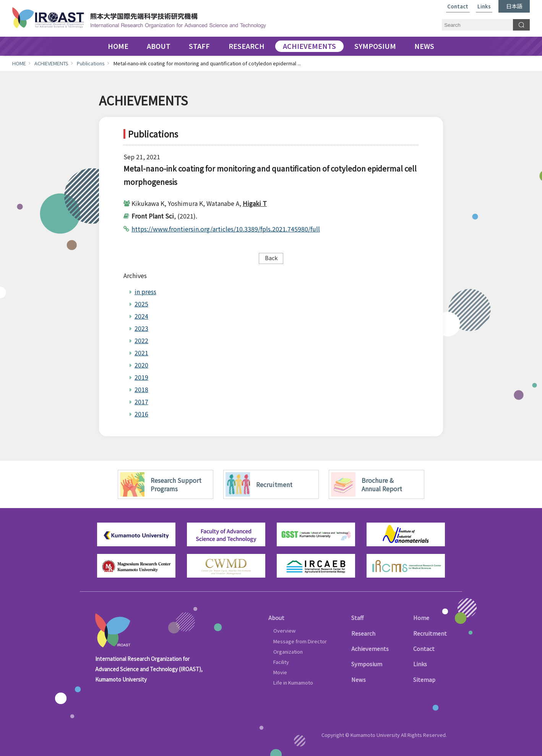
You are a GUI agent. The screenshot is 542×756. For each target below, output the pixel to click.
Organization (288, 652)
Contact (458, 7)
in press (145, 291)
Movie (280, 672)
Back (271, 258)
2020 (141, 365)
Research (363, 633)
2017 (141, 401)
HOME (118, 46)
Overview (284, 631)
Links (484, 7)
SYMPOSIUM (375, 46)
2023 (141, 328)
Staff (357, 618)
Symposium (367, 664)
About (276, 618)
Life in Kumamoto (293, 682)
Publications (91, 63)
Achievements (370, 648)
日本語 (514, 6)
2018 (141, 389)
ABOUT (159, 46)
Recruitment (430, 633)
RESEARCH (247, 46)
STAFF (199, 46)
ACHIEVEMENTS (309, 46)
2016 (141, 414)
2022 (141, 340)
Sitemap (424, 679)
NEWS (424, 46)
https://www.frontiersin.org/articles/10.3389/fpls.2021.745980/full (226, 229)
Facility (281, 662)
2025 (141, 304)
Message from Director (300, 641)
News (359, 679)
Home (421, 618)
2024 (141, 316)
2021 (141, 353)
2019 (141, 377)
